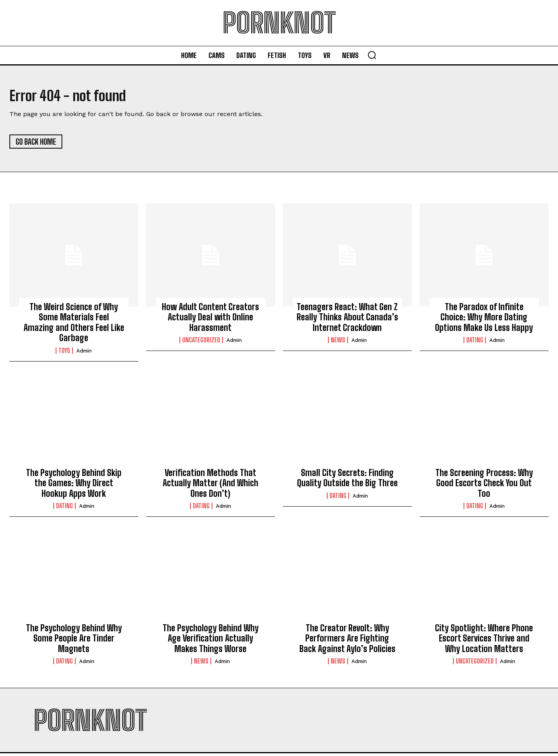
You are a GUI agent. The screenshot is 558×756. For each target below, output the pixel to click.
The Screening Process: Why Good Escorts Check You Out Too (484, 485)
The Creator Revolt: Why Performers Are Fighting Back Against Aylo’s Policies (347, 641)
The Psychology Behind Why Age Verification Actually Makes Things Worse (211, 641)
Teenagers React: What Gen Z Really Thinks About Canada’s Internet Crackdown (347, 320)
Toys (64, 353)
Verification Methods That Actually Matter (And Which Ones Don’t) (210, 485)
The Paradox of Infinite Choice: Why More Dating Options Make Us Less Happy (484, 320)
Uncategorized (201, 343)
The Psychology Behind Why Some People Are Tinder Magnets (74, 641)
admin (84, 353)
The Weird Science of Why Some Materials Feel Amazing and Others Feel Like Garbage (74, 325)
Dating (475, 343)
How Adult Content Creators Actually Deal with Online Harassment (210, 320)
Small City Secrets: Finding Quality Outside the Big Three (347, 480)
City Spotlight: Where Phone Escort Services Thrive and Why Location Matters (484, 641)
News (338, 343)
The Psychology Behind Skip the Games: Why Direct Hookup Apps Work (74, 485)
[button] (372, 55)
